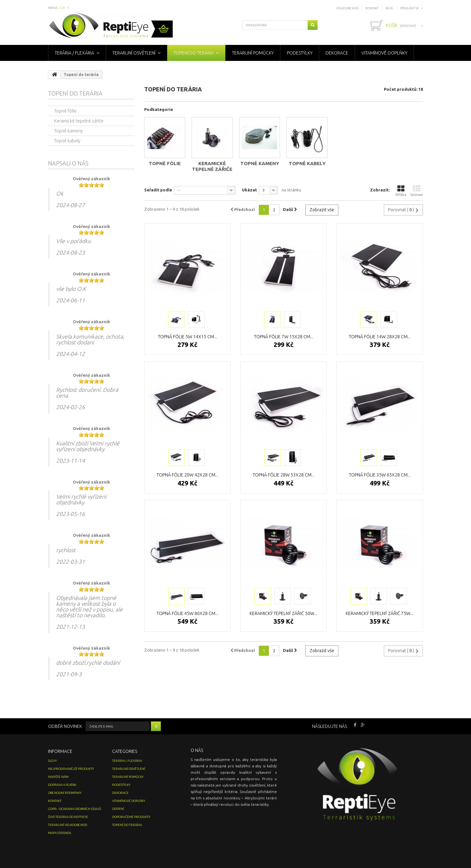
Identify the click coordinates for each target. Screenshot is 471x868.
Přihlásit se (410, 8)
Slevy (52, 761)
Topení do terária (194, 53)
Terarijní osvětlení (134, 53)
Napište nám (58, 777)
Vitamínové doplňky (384, 53)
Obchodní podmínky (65, 793)
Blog (389, 8)
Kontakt (372, 8)
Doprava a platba (62, 785)
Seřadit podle (158, 190)
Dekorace (337, 53)
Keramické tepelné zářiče (212, 166)
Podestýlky (300, 53)
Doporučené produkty (131, 817)
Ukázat (249, 190)
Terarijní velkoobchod (68, 825)
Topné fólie (165, 163)
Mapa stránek (60, 833)
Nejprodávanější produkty (71, 769)
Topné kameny (260, 163)
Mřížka (401, 191)
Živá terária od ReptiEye (68, 817)
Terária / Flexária (74, 53)
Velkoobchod (347, 8)
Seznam (417, 191)
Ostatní (118, 809)
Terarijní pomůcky (253, 53)
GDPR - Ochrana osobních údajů (75, 809)
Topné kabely (307, 163)
